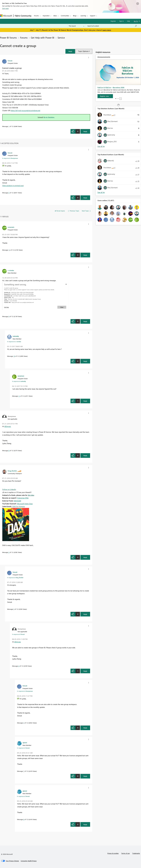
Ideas (55, 16)
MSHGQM (17, 501)
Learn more (107, 30)
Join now (5, 8)
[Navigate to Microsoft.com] (6, 16)
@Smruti (8, 426)
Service (61, 38)
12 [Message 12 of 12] (9, 250)
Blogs (75, 16)
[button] (70, 51)
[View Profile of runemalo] (11, 227)
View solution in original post (13, 186)
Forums (36, 16)
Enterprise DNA (23, 498)
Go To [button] (136, 21)
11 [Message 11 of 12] (19, 396)
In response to (10, 158)
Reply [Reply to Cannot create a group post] (85, 131)
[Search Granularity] (77, 26)
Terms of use (125, 853)
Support (93, 16)
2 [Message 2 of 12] (9, 552)
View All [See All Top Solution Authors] (101, 146)
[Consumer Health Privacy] (29, 861)
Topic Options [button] (83, 51)
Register (113, 21)
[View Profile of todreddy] (16, 336)
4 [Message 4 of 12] (19, 666)
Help (128, 21)
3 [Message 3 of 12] (14, 609)
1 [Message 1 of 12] (9, 126)
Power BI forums (8, 38)
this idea (31, 495)
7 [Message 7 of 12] (24, 771)
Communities (65, 16)
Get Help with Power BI (43, 38)
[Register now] (105, 96)
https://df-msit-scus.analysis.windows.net (25, 110)
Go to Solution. (49, 117)
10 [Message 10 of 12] (14, 356)
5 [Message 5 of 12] (9, 193)
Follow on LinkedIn (9, 489)
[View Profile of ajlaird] (25, 743)
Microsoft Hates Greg (25, 504)
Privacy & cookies (113, 853)
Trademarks (136, 853)
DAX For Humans (19, 506)
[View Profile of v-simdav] (11, 270)
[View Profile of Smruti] (10, 61)
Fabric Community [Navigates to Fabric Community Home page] (23, 16)
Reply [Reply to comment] (85, 198)
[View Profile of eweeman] (21, 376)
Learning (83, 16)
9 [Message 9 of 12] (9, 316)
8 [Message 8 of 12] (9, 451)
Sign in (121, 21)
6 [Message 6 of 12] (24, 819)
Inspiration (46, 16)
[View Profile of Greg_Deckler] (12, 471)
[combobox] (112, 26)
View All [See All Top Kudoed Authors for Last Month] (101, 192)
